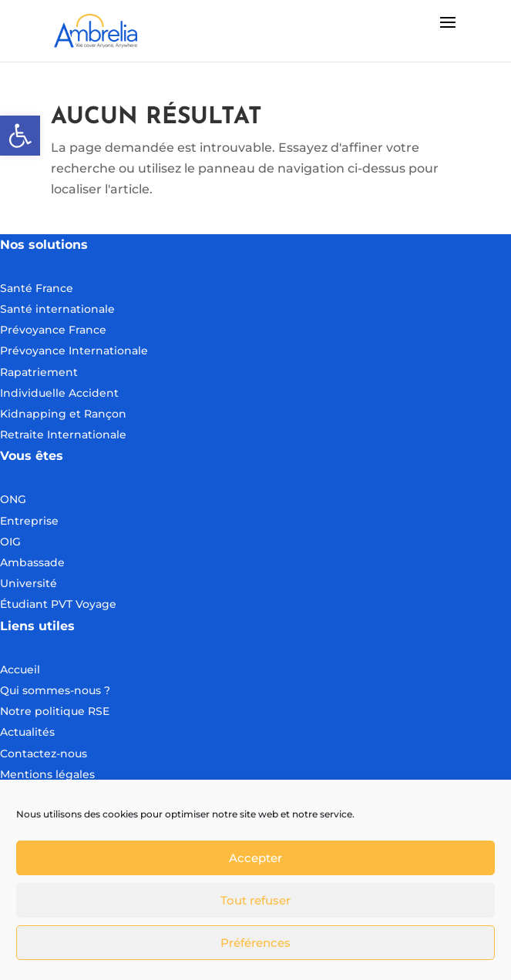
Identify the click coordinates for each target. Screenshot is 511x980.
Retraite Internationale (63, 435)
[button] (20, 136)
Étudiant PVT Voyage (58, 604)
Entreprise (29, 521)
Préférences (255, 943)
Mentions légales (47, 774)
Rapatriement (39, 372)
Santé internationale (57, 309)
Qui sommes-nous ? (55, 690)
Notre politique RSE (55, 711)
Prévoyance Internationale (74, 351)
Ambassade (32, 562)
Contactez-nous (44, 753)
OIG (10, 542)
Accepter (255, 858)
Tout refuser (255, 900)
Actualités (27, 732)
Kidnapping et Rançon (63, 414)
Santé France (37, 288)
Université (29, 583)
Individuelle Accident (59, 393)
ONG (13, 499)
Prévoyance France (55, 330)
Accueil (20, 670)
